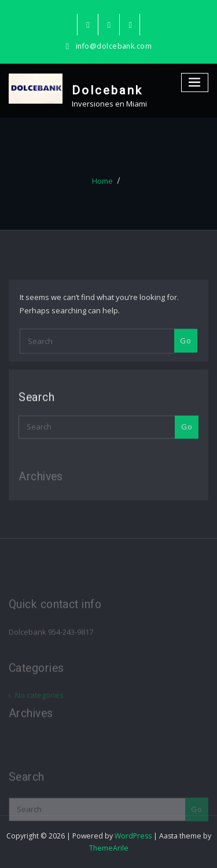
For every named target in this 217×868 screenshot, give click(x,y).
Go (185, 357)
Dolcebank (107, 90)
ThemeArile (109, 848)
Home (102, 186)
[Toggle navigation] (195, 83)
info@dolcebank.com (114, 46)
